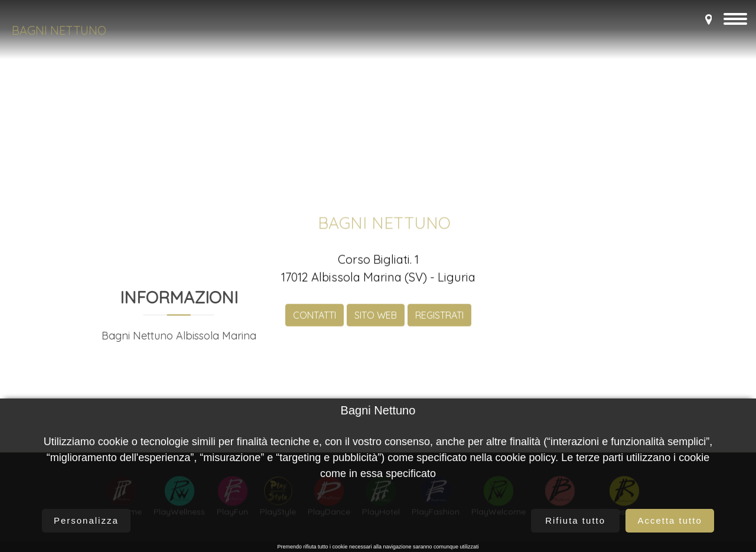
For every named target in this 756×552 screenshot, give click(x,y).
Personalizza (86, 520)
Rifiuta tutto (575, 520)
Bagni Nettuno (59, 30)
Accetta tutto (669, 520)
